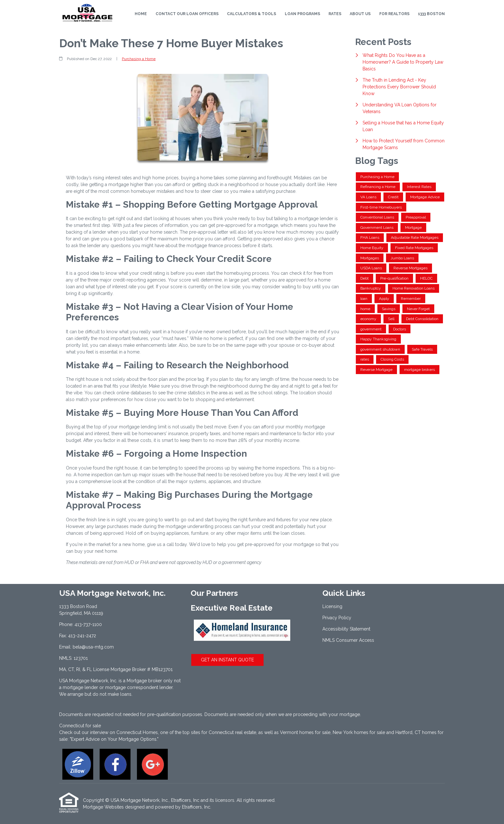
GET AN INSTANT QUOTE (227, 660)
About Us (360, 14)
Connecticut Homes (137, 732)
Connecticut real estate (232, 732)
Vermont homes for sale (305, 732)
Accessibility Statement (346, 629)
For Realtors (394, 14)
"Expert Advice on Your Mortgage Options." (114, 739)
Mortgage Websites (103, 807)
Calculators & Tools (252, 14)
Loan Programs (302, 14)
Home (141, 14)
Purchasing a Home (139, 59)
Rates (335, 14)
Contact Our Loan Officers (187, 14)
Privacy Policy (337, 618)
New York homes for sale (359, 732)
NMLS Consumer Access (348, 640)
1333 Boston (431, 14)
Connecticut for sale (80, 726)
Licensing (332, 606)
